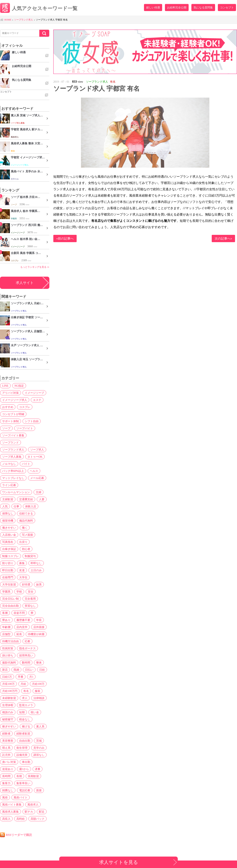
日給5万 (7, 677)
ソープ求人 (37, 450)
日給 (42, 670)
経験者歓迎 (23, 734)
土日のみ (36, 570)
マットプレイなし (13, 478)
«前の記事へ (65, 238)
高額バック (38, 819)
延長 (19, 634)
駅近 (42, 812)
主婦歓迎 (8, 499)
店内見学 (22, 627)
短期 (22, 712)
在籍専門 (8, 577)
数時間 (26, 663)
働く (25, 528)
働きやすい (9, 528)
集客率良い (23, 783)
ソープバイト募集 (13, 435)
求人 (25, 698)
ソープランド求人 (13, 450)
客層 (5, 613)
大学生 (23, 577)
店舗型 (6, 634)
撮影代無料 (9, 663)
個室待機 (8, 521)
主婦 (39, 492)
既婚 (16, 670)
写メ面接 (27, 535)
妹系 (39, 584)
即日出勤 (8, 570)
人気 (5, 506)
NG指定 (19, 386)
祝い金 (35, 712)
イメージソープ (34, 393)
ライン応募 (9, 485)
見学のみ (39, 748)
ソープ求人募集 (12, 457)
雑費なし (8, 790)
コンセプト (227, 7)
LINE (5, 386)
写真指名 (8, 542)
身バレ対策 (9, 762)
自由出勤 (25, 741)
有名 (26, 691)
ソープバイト (25, 428)
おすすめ (8, 407)
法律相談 (39, 698)
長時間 (6, 776)
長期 (19, 776)
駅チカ (29, 812)
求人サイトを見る (119, 862)
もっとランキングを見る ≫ (35, 267)
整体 (39, 663)
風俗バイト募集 (12, 805)
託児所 (6, 755)
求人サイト (25, 283)
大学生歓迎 (9, 584)
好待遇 (26, 584)
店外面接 (39, 627)
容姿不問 (19, 613)
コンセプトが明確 (13, 414)
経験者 (6, 734)
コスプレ (25, 407)
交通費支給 (26, 499)
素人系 (40, 726)
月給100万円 (10, 691)
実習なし (30, 606)
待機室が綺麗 (36, 634)
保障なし (8, 513)
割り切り (8, 563)
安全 (31, 592)
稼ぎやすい (9, 726)
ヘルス (34, 471)
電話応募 (25, 790)
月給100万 (38, 684)
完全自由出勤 (10, 606)
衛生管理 (22, 748)
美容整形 (8, 741)
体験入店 (31, 506)
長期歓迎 (33, 776)
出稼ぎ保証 (9, 549)
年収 (39, 620)
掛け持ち (8, 655)
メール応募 (37, 478)
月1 (31, 677)
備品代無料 (26, 521)
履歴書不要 (23, 620)
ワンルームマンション (16, 492)
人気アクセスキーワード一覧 (39, 8)
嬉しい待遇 (153, 7)
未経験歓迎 (9, 698)
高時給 (21, 819)
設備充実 (22, 755)
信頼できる (26, 513)
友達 (22, 570)
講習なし (39, 755)
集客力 (6, 783)
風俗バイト (21, 797)
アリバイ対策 (10, 393)
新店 (5, 670)
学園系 (6, 592)
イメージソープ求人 (15, 400)
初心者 (26, 549)
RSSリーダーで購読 (19, 835)
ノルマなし (9, 464)
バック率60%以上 (13, 471)
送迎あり (8, 769)
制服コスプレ (10, 556)
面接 (39, 790)
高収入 (6, 819)
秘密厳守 (8, 719)
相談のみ (8, 712)
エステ (37, 400)
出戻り (23, 542)
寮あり (6, 620)
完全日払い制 (10, 599)
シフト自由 (32, 421)
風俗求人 (33, 805)
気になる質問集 (203, 7)
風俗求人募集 (10, 812)
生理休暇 (8, 705)
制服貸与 (30, 556)
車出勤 (26, 762)
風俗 (5, 797)
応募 (27, 641)
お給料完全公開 (177, 7)
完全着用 (30, 599)
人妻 (42, 499)
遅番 (38, 769)
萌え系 (6, 748)
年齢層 (6, 627)
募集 (22, 563)
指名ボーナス (27, 648)
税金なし (25, 719)
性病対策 (8, 648)
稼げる (26, 726)
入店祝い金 (9, 535)
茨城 (39, 741)
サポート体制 (10, 421)
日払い (29, 670)
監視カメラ (26, 705)
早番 (21, 677)
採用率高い (26, 655)
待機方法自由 (10, 641)
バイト (26, 464)
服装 (38, 691)
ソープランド (10, 442)
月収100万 (8, 684)
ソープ (6, 428)
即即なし (36, 563)
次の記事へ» (223, 238)
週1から (24, 769)
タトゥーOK (35, 457)
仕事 (16, 506)
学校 (19, 592)
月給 (23, 684)
